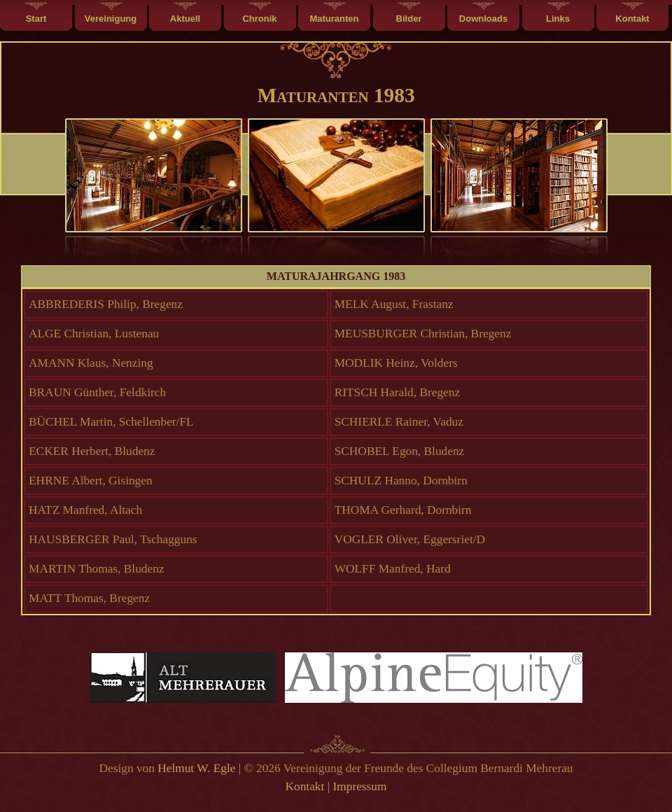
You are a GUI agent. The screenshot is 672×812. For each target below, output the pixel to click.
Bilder (409, 19)
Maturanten (334, 19)
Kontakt (632, 19)
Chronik (259, 19)
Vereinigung (111, 19)
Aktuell (185, 19)
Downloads (483, 19)
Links (558, 19)
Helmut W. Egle (196, 768)
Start (36, 19)
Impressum (359, 786)
